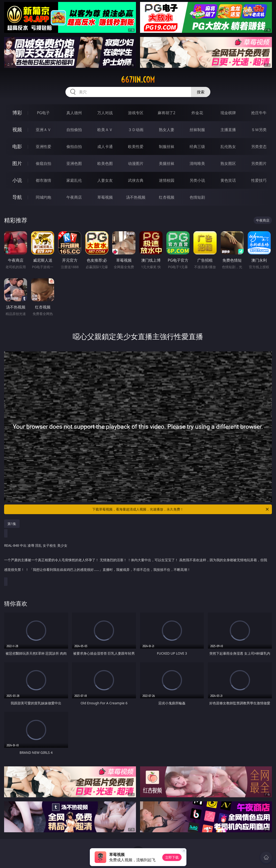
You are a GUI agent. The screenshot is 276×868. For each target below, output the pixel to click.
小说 (17, 180)
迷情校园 (167, 180)
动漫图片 (136, 163)
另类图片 (259, 163)
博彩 (17, 113)
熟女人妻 (167, 130)
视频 (17, 129)
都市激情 (43, 180)
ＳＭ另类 (259, 130)
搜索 (201, 92)
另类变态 (259, 147)
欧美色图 (105, 163)
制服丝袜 (167, 147)
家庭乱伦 (74, 180)
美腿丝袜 (167, 163)
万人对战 (105, 113)
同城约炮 (43, 197)
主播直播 (228, 130)
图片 (17, 163)
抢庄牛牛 (259, 113)
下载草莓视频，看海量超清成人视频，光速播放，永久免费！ (181, 509)
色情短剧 (197, 197)
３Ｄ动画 (136, 130)
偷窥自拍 (43, 163)
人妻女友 (105, 180)
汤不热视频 (136, 197)
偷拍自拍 (74, 147)
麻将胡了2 (166, 113)
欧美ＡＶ (105, 130)
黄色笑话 (228, 180)
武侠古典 (136, 180)
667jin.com (138, 80)
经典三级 (197, 147)
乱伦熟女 (228, 147)
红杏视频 (167, 197)
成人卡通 (105, 147)
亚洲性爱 (43, 147)
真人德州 (74, 113)
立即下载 (172, 857)
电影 (17, 146)
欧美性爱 (136, 147)
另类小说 (197, 180)
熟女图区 (228, 163)
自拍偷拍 (74, 130)
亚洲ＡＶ (43, 130)
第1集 (12, 524)
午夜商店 (74, 197)
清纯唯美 (197, 163)
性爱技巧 (259, 180)
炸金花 (197, 113)
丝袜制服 (197, 130)
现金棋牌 (228, 113)
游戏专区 (136, 113)
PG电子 (43, 113)
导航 (17, 197)
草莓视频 (105, 197)
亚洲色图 (74, 163)
